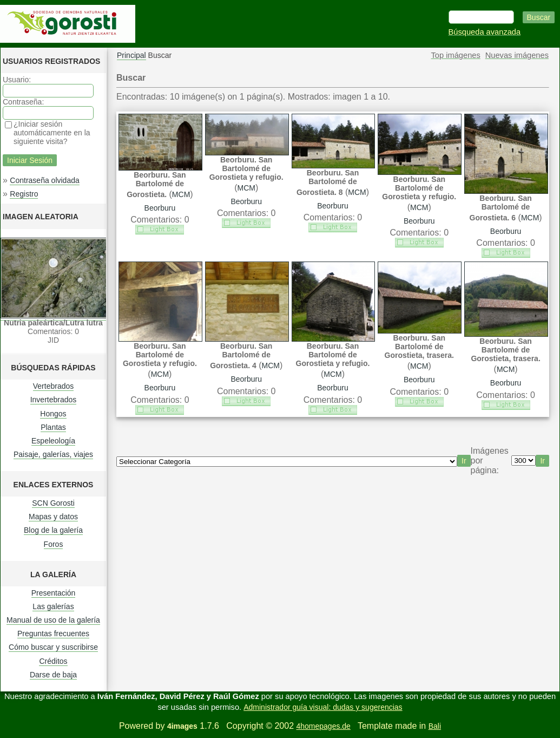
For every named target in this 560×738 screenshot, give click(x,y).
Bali (435, 726)
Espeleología (53, 441)
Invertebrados (54, 400)
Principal (131, 55)
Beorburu (160, 208)
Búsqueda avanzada (485, 32)
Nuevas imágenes (517, 55)
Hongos (53, 414)
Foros (54, 544)
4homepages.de (323, 726)
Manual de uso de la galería (53, 620)
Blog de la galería (53, 530)
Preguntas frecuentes (53, 633)
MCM (181, 194)
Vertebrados (54, 386)
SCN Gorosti (53, 503)
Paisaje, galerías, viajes (53, 454)
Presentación (54, 593)
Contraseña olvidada (44, 180)
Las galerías (53, 606)
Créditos (53, 661)
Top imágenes (456, 55)
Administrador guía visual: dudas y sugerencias (323, 707)
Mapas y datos (53, 517)
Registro (24, 194)
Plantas (53, 427)
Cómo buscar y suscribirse (53, 647)
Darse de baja (53, 675)
